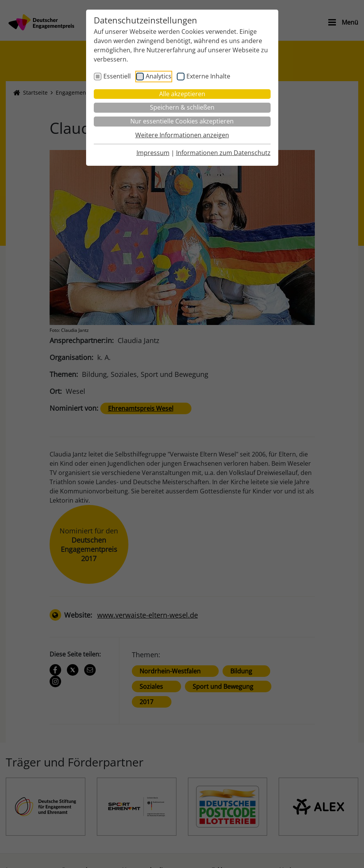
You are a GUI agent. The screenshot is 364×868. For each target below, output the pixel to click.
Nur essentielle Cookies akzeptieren (182, 121)
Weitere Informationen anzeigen (182, 135)
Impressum (153, 153)
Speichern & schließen (182, 107)
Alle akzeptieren (182, 94)
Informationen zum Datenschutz (223, 153)
